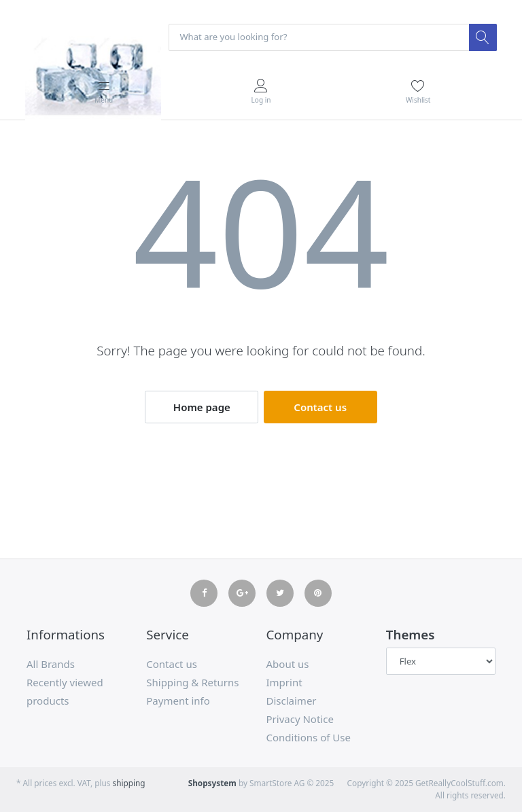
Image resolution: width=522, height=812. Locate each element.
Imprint (284, 682)
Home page (202, 407)
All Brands (51, 664)
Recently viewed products (65, 691)
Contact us (320, 407)
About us (288, 664)
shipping (129, 783)
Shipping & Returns (192, 682)
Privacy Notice (300, 719)
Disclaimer (292, 701)
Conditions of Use (309, 737)
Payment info (178, 701)
